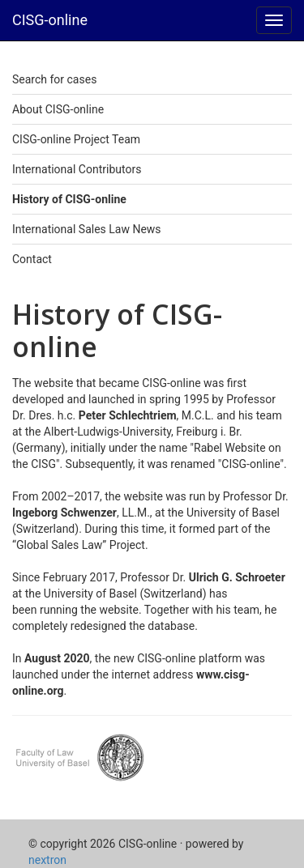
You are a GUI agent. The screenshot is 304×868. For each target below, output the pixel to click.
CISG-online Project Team (76, 139)
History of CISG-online (69, 199)
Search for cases (54, 79)
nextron (47, 860)
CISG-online (50, 20)
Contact (32, 259)
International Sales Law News (87, 229)
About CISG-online (58, 109)
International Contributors (77, 169)
